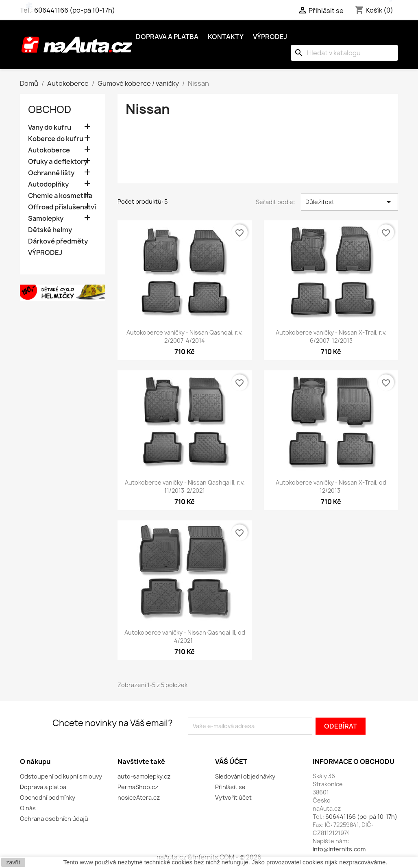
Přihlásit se (230, 787)
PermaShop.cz (138, 787)
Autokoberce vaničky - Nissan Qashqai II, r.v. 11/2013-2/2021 (185, 486)
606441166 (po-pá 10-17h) (75, 10)
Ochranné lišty (51, 173)
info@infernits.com (339, 849)
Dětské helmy (50, 230)
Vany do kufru (50, 127)
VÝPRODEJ (45, 253)
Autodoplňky (48, 184)
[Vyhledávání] (344, 53)
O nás (28, 808)
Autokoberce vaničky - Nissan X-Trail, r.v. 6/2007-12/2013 (331, 336)
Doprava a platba (167, 37)
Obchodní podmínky (48, 797)
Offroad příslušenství (62, 207)
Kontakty (226, 37)
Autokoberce (49, 150)
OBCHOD (50, 109)
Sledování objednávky (245, 776)
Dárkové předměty (58, 241)
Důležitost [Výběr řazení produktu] (349, 202)
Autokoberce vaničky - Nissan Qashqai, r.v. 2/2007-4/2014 (185, 336)
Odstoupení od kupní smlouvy (61, 776)
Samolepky (46, 219)
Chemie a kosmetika (60, 196)
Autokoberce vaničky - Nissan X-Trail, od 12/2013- (331, 486)
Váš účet (231, 761)
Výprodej (270, 37)
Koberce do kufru (56, 139)
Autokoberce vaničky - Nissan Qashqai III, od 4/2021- (185, 636)
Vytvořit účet (233, 797)
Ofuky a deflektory (58, 162)
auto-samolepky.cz (144, 776)
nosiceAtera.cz (139, 797)
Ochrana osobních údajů (54, 819)
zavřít (13, 862)
